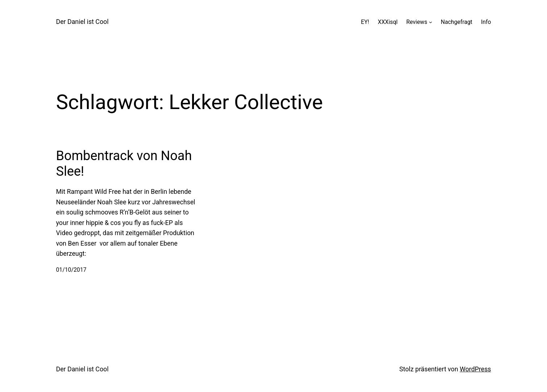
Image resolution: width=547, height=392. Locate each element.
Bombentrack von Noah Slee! (124, 164)
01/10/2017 (71, 270)
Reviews (417, 22)
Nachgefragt (457, 22)
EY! (365, 22)
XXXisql (388, 22)
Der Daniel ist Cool (82, 22)
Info (486, 22)
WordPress (475, 369)
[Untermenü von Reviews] (430, 22)
